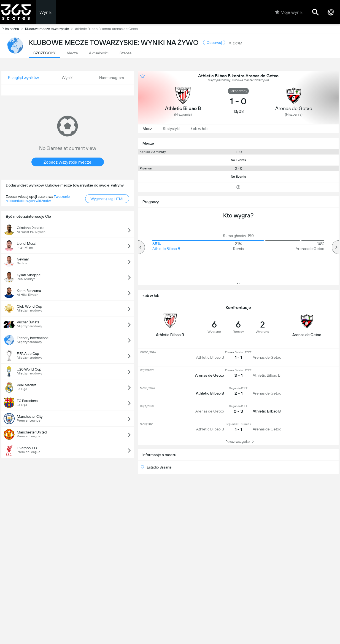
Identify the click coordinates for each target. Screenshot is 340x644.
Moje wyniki (289, 12)
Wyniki (46, 12)
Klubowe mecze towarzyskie (50, 29)
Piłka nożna (13, 29)
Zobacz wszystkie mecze (68, 162)
